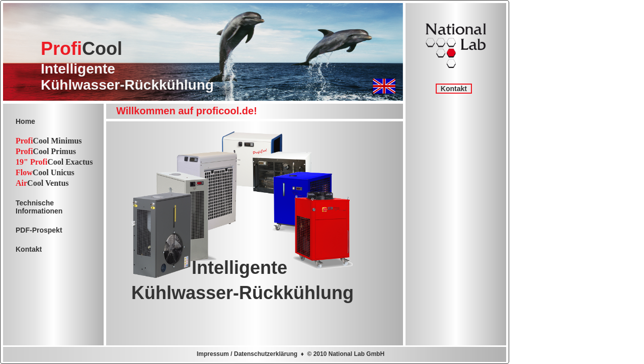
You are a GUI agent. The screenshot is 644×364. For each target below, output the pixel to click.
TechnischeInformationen (39, 207)
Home (25, 121)
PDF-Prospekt (39, 230)
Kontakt (454, 89)
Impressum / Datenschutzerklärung (247, 354)
